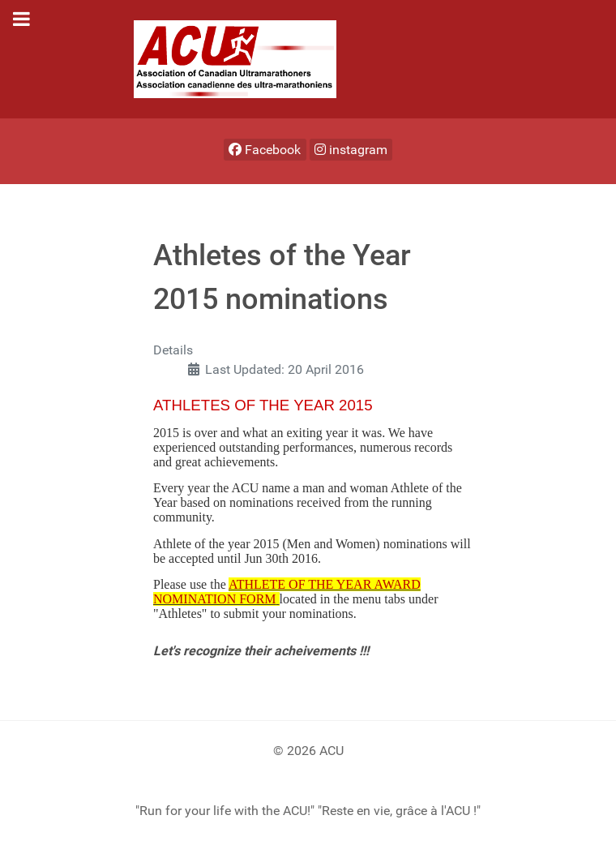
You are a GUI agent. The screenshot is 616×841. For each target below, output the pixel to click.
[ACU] (235, 58)
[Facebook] (265, 150)
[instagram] (351, 150)
